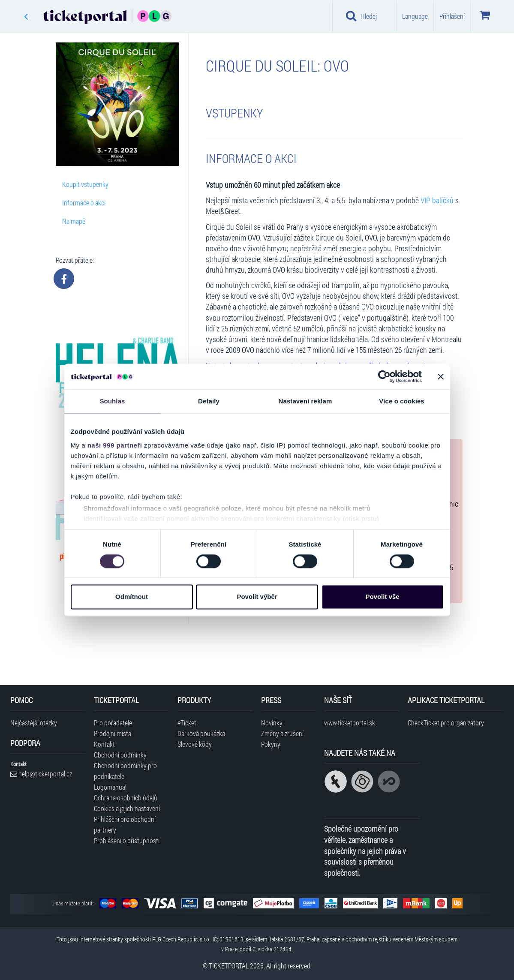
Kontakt (104, 744)
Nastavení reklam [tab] (305, 401)
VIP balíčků (437, 200)
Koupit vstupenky (85, 184)
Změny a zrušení (282, 733)
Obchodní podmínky (120, 755)
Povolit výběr (257, 597)
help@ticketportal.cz (41, 774)
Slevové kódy (195, 744)
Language (415, 16)
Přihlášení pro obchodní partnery (125, 824)
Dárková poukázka (201, 733)
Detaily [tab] (209, 401)
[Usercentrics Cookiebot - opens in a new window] (384, 376)
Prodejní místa (113, 733)
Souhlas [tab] (112, 401)
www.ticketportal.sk (350, 723)
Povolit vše (382, 597)
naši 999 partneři (115, 445)
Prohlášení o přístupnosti (127, 840)
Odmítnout (132, 597)
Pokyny (271, 744)
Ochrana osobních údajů (126, 798)
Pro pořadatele (113, 723)
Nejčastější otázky (34, 723)
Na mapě (74, 221)
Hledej (361, 16)
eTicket (187, 723)
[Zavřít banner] (441, 376)
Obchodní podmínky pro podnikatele (125, 771)
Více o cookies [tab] (402, 401)
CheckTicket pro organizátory (446, 723)
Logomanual (110, 787)
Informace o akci (84, 203)
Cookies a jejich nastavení (127, 808)
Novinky (272, 723)
